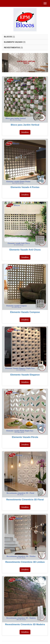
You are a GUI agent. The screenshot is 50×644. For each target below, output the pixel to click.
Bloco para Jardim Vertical (25, 125)
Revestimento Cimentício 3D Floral (25, 500)
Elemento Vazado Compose (25, 312)
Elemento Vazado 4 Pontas (25, 187)
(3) (13, 48)
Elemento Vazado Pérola (25, 437)
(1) (9, 37)
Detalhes (25, 132)
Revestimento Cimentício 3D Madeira (25, 624)
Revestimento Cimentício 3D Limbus (25, 562)
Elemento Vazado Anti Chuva (25, 250)
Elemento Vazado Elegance (25, 375)
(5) (15, 42)
